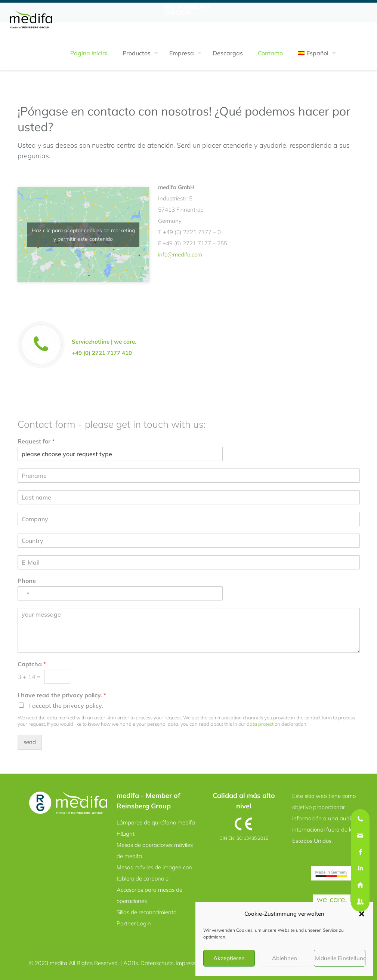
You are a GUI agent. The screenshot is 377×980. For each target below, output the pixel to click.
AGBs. (132, 963)
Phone (27, 581)
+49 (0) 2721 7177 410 (102, 353)
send (30, 742)
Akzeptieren (229, 958)
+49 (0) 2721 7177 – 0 (192, 232)
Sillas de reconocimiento (146, 912)
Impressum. (190, 963)
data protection (263, 724)
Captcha (32, 664)
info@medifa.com (180, 254)
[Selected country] (25, 593)
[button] (362, 914)
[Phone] (120, 593)
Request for (36, 441)
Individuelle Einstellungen (340, 958)
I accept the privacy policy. (66, 706)
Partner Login (134, 923)
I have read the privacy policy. (62, 695)
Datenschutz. (158, 963)
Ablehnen (285, 958)
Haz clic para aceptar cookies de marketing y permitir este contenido (83, 235)
